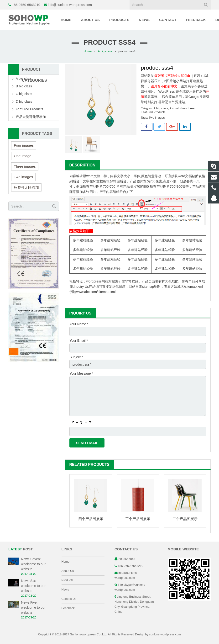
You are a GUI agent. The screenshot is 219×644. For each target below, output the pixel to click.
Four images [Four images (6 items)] (24, 145)
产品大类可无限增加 (31, 117)
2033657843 (127, 559)
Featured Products (153, 112)
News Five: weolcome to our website (33, 607)
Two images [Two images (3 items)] (23, 177)
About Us (68, 571)
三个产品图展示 (138, 519)
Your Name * (79, 324)
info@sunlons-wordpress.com (70, 5)
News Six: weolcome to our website (33, 586)
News (65, 590)
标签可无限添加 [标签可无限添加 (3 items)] (26, 187)
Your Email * (79, 341)
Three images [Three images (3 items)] (25, 166)
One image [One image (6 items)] (23, 156)
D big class (24, 101)
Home (88, 51)
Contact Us (69, 599)
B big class (24, 86)
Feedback (68, 608)
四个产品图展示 (91, 519)
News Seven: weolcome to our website (33, 564)
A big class (105, 51)
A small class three (182, 108)
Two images (157, 118)
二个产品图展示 (185, 519)
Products (68, 580)
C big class (24, 94)
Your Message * (81, 373)
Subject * (76, 357)
